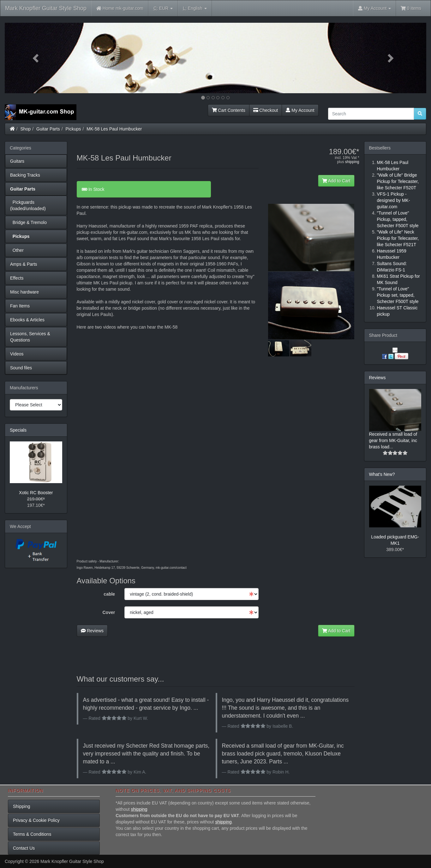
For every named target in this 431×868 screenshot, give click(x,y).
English (195, 8)
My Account (300, 110)
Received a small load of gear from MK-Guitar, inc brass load (393, 440)
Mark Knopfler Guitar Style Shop (46, 8)
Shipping (22, 806)
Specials (18, 430)
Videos (17, 354)
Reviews (92, 631)
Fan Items (20, 306)
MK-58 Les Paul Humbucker (114, 129)
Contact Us (24, 848)
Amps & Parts (24, 264)
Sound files (21, 368)
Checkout (266, 110)
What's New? (382, 474)
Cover (109, 612)
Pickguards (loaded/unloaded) (28, 205)
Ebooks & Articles (27, 320)
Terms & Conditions (32, 834)
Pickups (73, 129)
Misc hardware (24, 292)
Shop (26, 129)
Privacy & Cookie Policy (36, 820)
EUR (163, 8)
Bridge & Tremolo (28, 222)
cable (109, 594)
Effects (17, 278)
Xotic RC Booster (36, 493)
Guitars (17, 161)
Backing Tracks (25, 175)
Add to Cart (336, 181)
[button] (36, 58)
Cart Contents (229, 110)
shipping (352, 162)
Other (17, 250)
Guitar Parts (48, 129)
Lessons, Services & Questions (30, 337)
